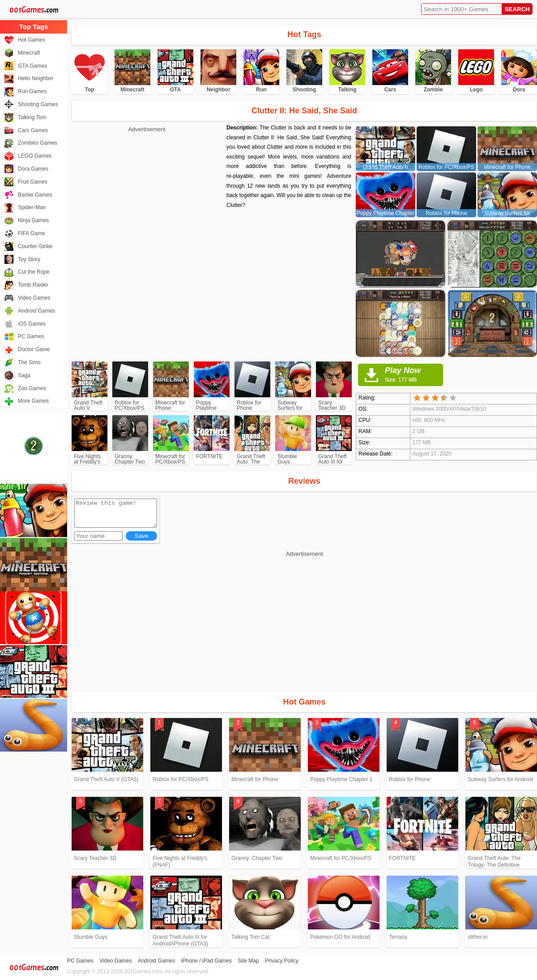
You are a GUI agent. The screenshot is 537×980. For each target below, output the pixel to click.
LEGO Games (35, 156)
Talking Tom (32, 117)
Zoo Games (32, 388)
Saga (24, 375)
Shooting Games (38, 104)
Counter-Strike (35, 246)
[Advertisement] (147, 197)
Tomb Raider (33, 285)
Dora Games (33, 169)
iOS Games (32, 324)
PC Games (31, 336)
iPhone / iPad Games (207, 961)
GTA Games (32, 66)
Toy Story (29, 259)
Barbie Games (35, 195)
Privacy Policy (282, 961)
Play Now (414, 374)
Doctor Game (34, 349)
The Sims (29, 362)
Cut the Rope (34, 272)
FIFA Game (32, 233)
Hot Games (32, 40)
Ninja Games (33, 220)
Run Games (32, 91)
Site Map (248, 961)
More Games (33, 401)
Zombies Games (38, 143)
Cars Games (33, 130)
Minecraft (29, 53)
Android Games (36, 311)
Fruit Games (33, 182)
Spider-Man (32, 207)
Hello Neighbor (36, 78)
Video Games (34, 298)
